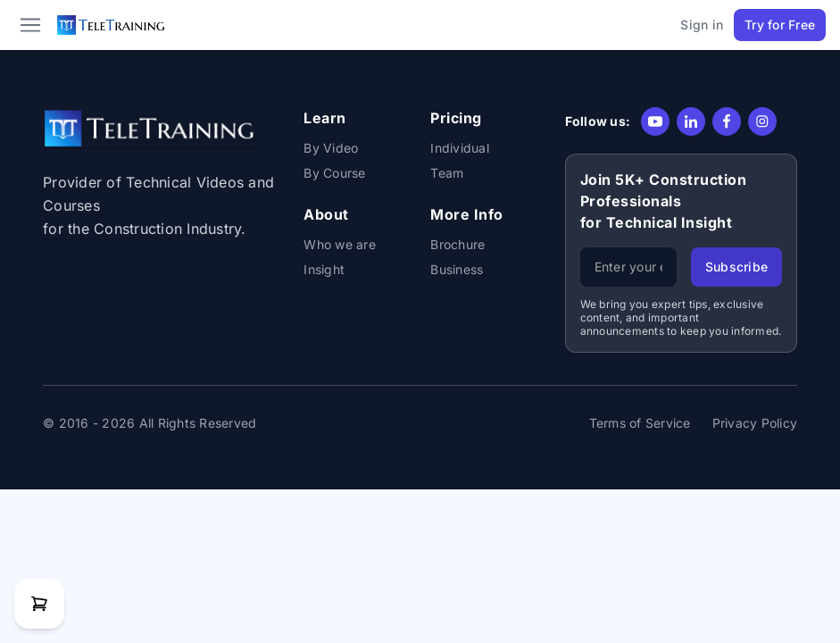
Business (457, 269)
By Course (334, 173)
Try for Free (780, 25)
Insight (324, 269)
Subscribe (736, 267)
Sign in (702, 25)
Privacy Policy (755, 423)
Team (447, 173)
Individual (460, 148)
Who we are (340, 244)
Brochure (457, 244)
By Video (331, 148)
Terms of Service (640, 423)
